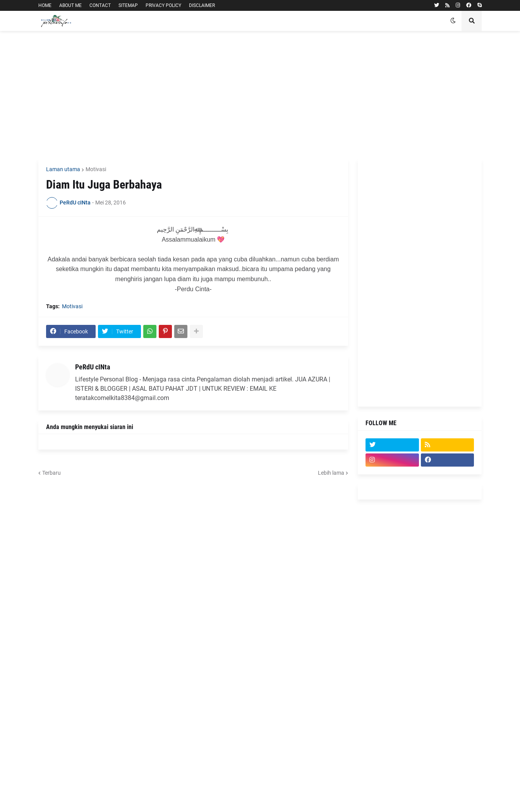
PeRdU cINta (93, 367)
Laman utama (63, 169)
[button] (453, 21)
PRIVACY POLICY (163, 5)
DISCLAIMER (202, 5)
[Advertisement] (260, 95)
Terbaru (51, 473)
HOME (45, 5)
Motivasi (96, 169)
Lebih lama (331, 473)
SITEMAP (128, 5)
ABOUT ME (70, 5)
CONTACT (100, 5)
